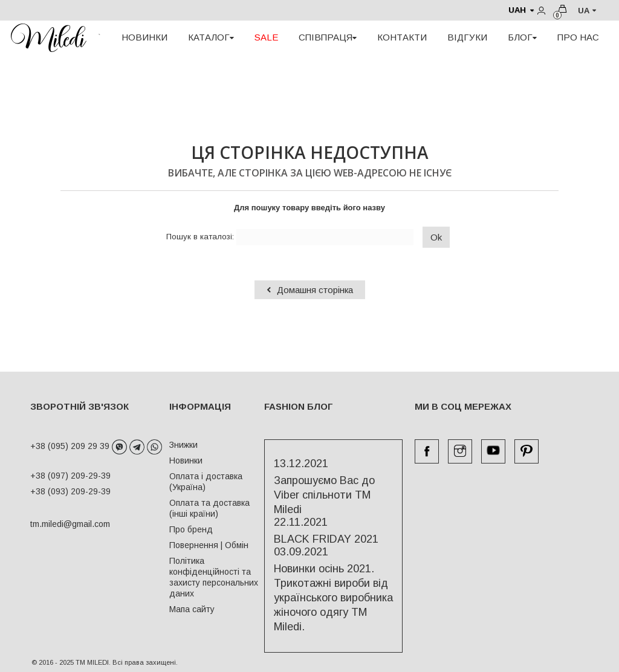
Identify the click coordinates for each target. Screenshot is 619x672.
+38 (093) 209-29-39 (70, 491)
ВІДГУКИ (467, 37)
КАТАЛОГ (211, 37)
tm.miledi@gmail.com (57, 524)
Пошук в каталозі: (200, 237)
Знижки (183, 445)
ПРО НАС (578, 37)
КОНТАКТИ (402, 37)
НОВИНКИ (144, 37)
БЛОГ (522, 37)
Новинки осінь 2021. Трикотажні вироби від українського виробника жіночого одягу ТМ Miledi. (333, 598)
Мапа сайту (192, 609)
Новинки (186, 460)
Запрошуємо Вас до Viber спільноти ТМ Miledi (324, 495)
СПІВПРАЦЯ (328, 37)
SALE (266, 37)
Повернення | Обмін (209, 545)
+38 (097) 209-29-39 (70, 476)
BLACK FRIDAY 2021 (326, 539)
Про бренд (191, 529)
